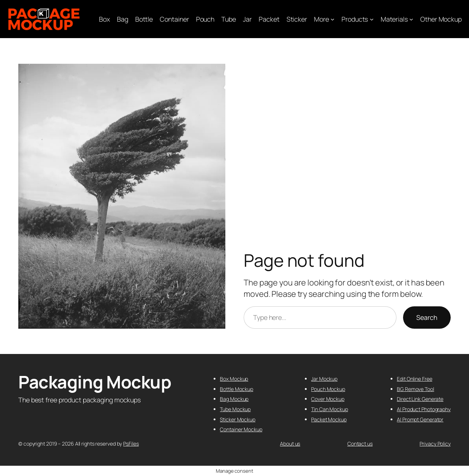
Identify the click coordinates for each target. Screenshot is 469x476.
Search (427, 317)
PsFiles (131, 444)
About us (290, 444)
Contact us (360, 444)
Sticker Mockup (238, 419)
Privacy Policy (435, 444)
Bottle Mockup (237, 389)
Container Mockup (241, 429)
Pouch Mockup (328, 389)
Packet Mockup (329, 419)
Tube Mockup (235, 409)
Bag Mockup (234, 399)
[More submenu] (333, 19)
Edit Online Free (414, 379)
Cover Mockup (328, 399)
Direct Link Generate (420, 399)
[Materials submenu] (411, 19)
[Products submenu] (372, 19)
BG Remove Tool (416, 389)
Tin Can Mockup (330, 409)
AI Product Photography (424, 409)
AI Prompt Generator (420, 419)
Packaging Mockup (95, 382)
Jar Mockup (324, 379)
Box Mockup (234, 379)
